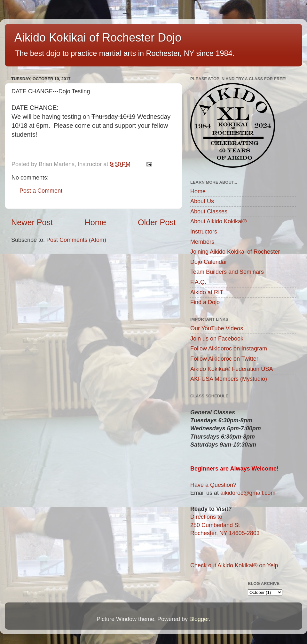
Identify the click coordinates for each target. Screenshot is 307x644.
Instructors (204, 232)
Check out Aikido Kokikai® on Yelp (234, 565)
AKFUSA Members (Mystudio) (229, 379)
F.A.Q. (198, 282)
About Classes (209, 211)
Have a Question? (213, 485)
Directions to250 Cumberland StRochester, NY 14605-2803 (225, 525)
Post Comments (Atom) (76, 240)
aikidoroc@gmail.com (248, 493)
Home (95, 222)
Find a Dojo (205, 302)
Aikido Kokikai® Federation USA (232, 369)
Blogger (199, 619)
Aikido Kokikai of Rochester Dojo (98, 38)
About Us (202, 201)
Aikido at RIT (207, 292)
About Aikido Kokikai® (218, 221)
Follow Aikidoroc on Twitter (224, 359)
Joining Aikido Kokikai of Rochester (235, 252)
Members (202, 242)
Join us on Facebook (217, 339)
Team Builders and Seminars (227, 272)
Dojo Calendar (209, 262)
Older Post (157, 222)
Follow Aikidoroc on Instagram (229, 349)
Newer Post (32, 222)
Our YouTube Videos (217, 328)
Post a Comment (41, 191)
